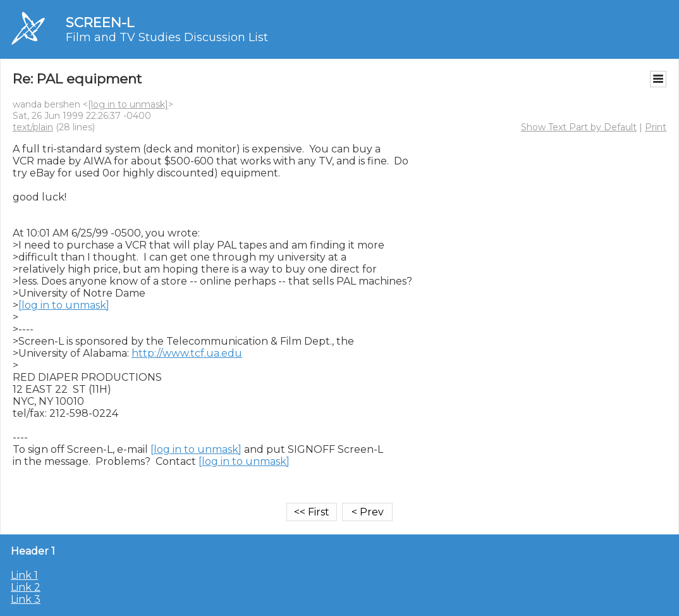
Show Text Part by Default (579, 127)
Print (656, 127)
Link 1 (24, 575)
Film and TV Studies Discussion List (167, 37)
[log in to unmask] (128, 104)
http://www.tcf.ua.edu (187, 353)
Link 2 (26, 587)
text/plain (33, 127)
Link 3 (26, 599)
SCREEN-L (100, 22)
